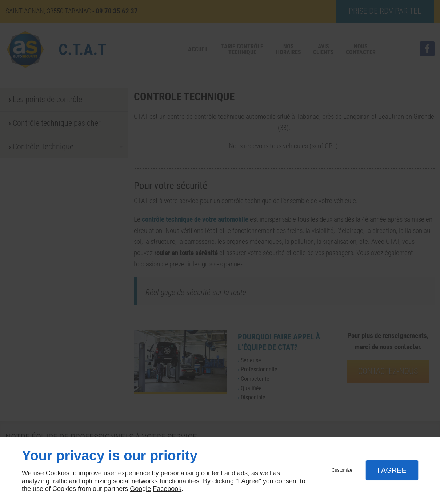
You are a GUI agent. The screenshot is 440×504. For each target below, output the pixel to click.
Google (140, 489)
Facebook (167, 489)
